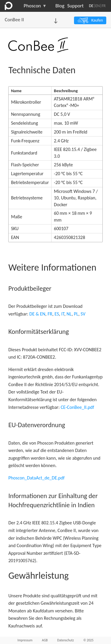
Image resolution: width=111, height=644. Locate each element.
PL (76, 314)
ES (57, 314)
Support (75, 6)
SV (83, 314)
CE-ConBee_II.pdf (77, 407)
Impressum (25, 640)
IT (63, 314)
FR (104, 6)
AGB (45, 640)
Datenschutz (65, 640)
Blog (60, 6)
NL (69, 314)
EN (98, 6)
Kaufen (97, 20)
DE (91, 6)
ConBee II (14, 20)
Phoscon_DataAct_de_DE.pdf (36, 478)
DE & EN (37, 314)
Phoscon (35, 6)
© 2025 (88, 640)
